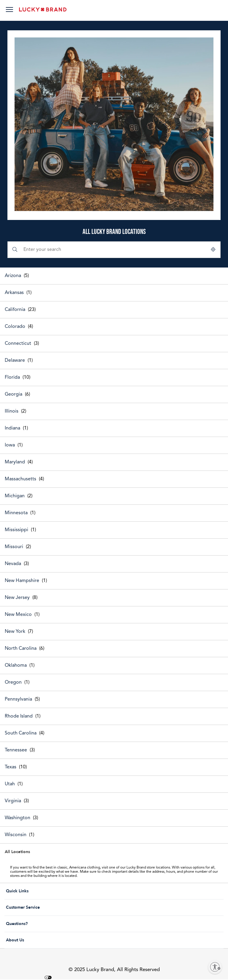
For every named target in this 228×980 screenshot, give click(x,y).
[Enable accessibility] (215, 967)
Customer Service (41, 907)
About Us (41, 940)
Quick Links (41, 891)
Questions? (41, 924)
